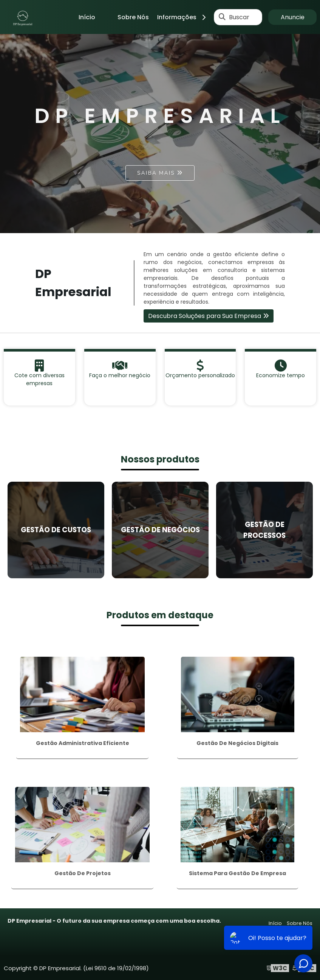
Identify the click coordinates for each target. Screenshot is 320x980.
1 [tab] (160, 224)
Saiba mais (156, 173)
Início (87, 17)
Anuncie (293, 17)
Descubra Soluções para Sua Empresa (205, 316)
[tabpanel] (160, 134)
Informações (184, 17)
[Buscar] (222, 17)
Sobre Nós (133, 17)
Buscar (239, 17)
